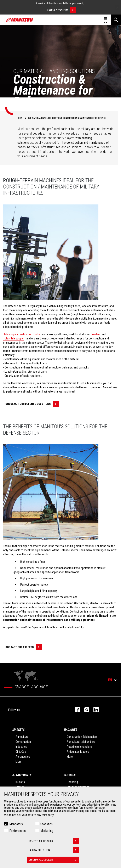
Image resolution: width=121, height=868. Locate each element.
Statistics (47, 824)
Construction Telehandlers (82, 737)
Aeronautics (23, 757)
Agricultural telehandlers (81, 742)
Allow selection (54, 850)
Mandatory (16, 824)
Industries (21, 747)
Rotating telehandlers (79, 747)
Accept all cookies (54, 860)
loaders (96, 334)
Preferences (18, 831)
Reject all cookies (54, 841)
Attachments (22, 775)
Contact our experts (24, 647)
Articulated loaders (78, 752)
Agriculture (22, 737)
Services (70, 775)
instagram (85, 710)
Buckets (20, 782)
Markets (19, 730)
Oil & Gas (21, 752)
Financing (72, 782)
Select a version (62, 10)
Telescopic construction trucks (22, 334)
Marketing (47, 831)
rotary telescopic (14, 338)
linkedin (94, 710)
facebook (75, 710)
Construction (23, 742)
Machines (70, 730)
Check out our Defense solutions (32, 404)
